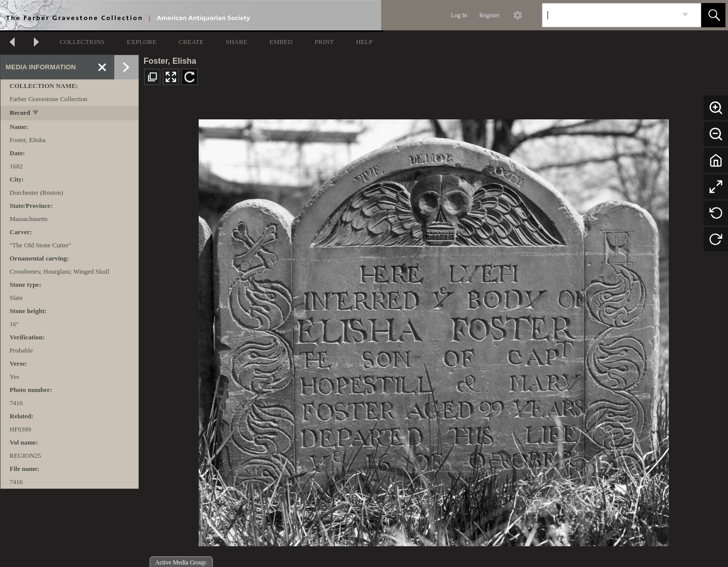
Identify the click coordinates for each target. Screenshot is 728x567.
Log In (459, 15)
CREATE (191, 42)
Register (489, 15)
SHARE (236, 42)
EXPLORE (142, 42)
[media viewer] (434, 330)
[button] (713, 15)
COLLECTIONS (82, 42)
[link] (685, 15)
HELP (364, 42)
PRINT (325, 42)
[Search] (610, 15)
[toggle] (36, 114)
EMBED (281, 42)
